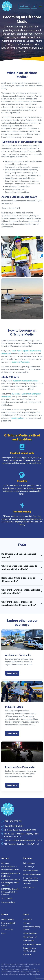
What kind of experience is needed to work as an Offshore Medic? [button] (19, 567)
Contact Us (27, 955)
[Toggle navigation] (40, 6)
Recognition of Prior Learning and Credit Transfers (31, 881)
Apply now (24, 6)
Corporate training (8, 902)
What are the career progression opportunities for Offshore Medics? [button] (19, 603)
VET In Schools (7, 898)
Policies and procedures (32, 944)
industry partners (17, 418)
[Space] (22, 809)
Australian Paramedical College (26, 381)
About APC (27, 919)
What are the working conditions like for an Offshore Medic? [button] (21, 591)
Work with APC (29, 941)
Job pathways (29, 867)
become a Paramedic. (21, 362)
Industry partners (8, 919)
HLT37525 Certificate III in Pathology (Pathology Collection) (11, 892)
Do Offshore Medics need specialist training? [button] (19, 555)
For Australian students (32, 874)
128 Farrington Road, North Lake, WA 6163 (21, 844)
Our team (27, 923)
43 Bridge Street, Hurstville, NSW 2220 (20, 830)
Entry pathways (29, 863)
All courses (5, 863)
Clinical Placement (30, 937)
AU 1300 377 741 (12, 821)
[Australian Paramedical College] (7, 6)
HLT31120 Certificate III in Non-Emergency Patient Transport (11, 883)
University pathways (31, 871)
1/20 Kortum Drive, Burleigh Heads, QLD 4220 (23, 840)
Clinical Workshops (30, 933)
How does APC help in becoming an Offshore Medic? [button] (18, 579)
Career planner (29, 887)
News (3, 933)
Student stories (7, 930)
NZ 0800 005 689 (12, 826)
